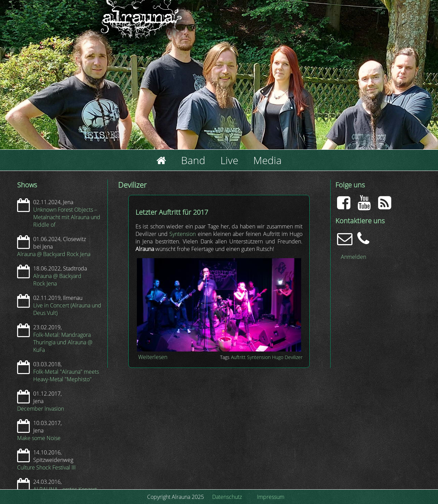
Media (267, 160)
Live (229, 160)
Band (193, 160)
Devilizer (294, 357)
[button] (219, 349)
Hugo (278, 357)
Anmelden (353, 257)
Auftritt (238, 357)
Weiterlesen (153, 357)
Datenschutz (227, 497)
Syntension (183, 234)
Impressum (271, 497)
